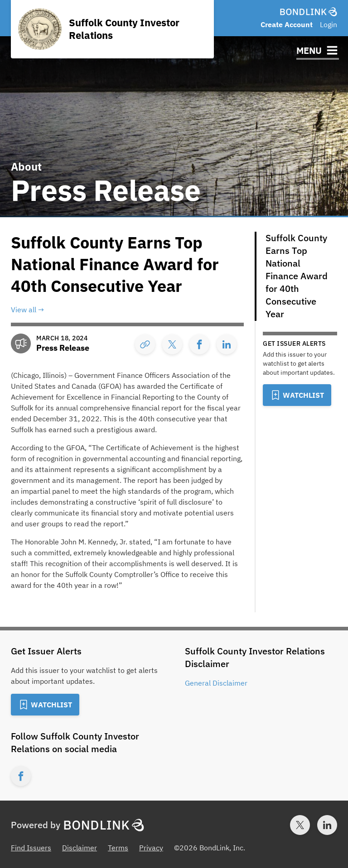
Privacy (151, 848)
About (26, 167)
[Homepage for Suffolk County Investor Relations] (112, 29)
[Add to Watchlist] (297, 395)
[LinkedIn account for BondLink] (327, 825)
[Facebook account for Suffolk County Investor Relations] (21, 776)
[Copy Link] (145, 344)
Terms (118, 848)
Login (329, 24)
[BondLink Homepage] (309, 12)
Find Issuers (31, 848)
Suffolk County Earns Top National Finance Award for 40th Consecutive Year (297, 276)
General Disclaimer (216, 683)
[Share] (172, 344)
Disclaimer (80, 848)
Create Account (287, 24)
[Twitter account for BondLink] (300, 825)
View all (24, 310)
